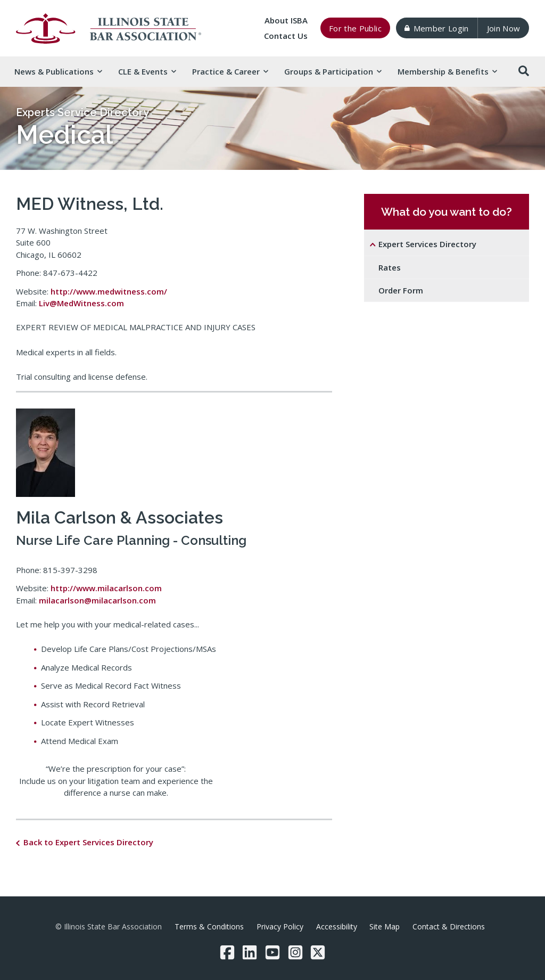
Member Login (436, 28)
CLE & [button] (147, 71)
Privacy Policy (280, 926)
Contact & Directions (449, 926)
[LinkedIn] (250, 952)
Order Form (401, 290)
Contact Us (286, 36)
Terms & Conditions (209, 926)
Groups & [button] (333, 71)
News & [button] (58, 71)
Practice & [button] (230, 71)
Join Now (504, 28)
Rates (390, 267)
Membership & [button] (447, 71)
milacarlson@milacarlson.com (97, 600)
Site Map (385, 926)
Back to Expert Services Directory (88, 842)
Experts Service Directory (82, 112)
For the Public (355, 28)
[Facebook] (227, 952)
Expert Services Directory (427, 244)
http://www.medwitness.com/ (109, 291)
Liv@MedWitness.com (81, 303)
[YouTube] (272, 952)
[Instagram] (295, 952)
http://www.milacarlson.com (106, 588)
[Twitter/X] (318, 952)
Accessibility (337, 926)
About (286, 20)
